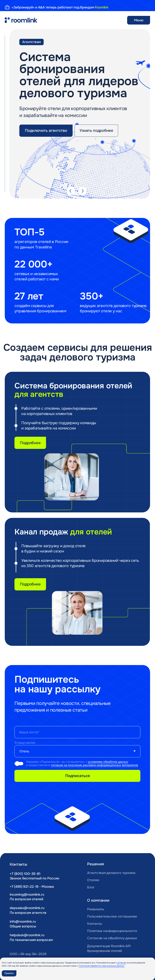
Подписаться (77, 776)
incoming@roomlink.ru (27, 895)
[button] (46, 131)
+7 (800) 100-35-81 (25, 874)
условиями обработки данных (108, 762)
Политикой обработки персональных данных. (102, 966)
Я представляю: (25, 743)
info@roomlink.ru (23, 922)
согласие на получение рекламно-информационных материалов (95, 765)
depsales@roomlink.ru (27, 908)
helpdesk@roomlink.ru (27, 935)
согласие (121, 963)
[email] (77, 732)
